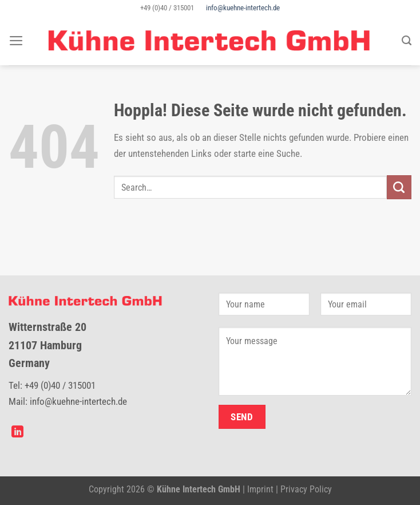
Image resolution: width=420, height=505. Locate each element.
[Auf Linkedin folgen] (17, 433)
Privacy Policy (306, 489)
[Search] (407, 41)
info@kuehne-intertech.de (243, 8)
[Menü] (16, 41)
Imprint (260, 489)
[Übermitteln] (399, 188)
